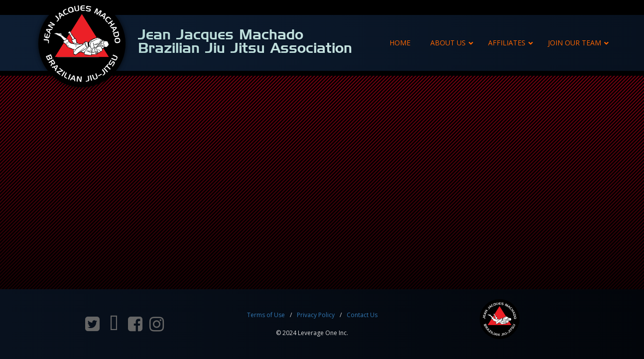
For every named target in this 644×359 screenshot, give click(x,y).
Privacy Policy (316, 315)
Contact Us (362, 315)
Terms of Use (266, 315)
